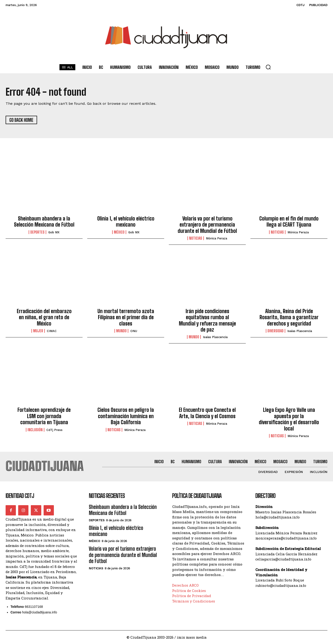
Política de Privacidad (192, 596)
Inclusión (35, 430)
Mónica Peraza (217, 238)
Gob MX (54, 232)
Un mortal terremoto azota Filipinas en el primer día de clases (126, 317)
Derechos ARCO (185, 585)
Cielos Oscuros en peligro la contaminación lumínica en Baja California (126, 416)
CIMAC (52, 331)
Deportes (37, 232)
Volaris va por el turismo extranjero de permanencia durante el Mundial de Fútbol (207, 225)
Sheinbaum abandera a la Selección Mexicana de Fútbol (44, 222)
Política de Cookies (189, 591)
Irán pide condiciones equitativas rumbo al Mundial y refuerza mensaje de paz (207, 320)
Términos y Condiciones (194, 601)
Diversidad (276, 331)
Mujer (38, 331)
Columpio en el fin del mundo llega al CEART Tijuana (289, 222)
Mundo (121, 331)
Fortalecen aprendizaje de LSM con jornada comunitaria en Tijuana (44, 416)
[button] (268, 67)
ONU (134, 331)
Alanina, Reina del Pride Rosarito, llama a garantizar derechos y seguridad (289, 317)
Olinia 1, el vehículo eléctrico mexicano (126, 222)
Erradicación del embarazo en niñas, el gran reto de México (44, 317)
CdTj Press (54, 430)
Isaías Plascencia (215, 337)
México (119, 232)
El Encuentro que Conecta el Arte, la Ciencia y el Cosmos (207, 413)
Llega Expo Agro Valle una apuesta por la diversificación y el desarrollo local (289, 419)
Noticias (196, 238)
